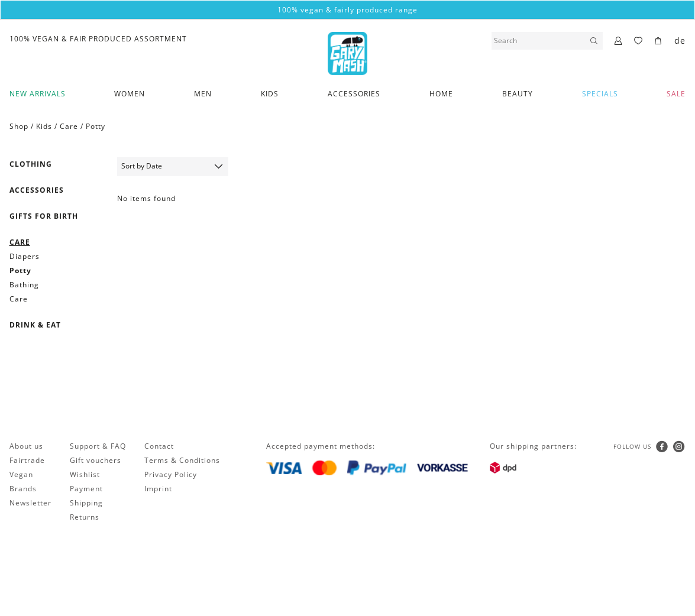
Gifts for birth (44, 216)
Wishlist (85, 474)
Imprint (158, 489)
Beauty (518, 94)
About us (26, 446)
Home (441, 94)
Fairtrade (27, 460)
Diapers (25, 256)
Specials (600, 94)
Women (130, 94)
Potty (96, 126)
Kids (270, 94)
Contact (159, 446)
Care (69, 126)
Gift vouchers (96, 460)
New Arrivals (38, 94)
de (680, 40)
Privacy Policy (171, 474)
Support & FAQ (98, 446)
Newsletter (30, 503)
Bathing (24, 285)
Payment (86, 489)
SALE (676, 94)
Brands (23, 489)
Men (203, 94)
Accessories (354, 94)
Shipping (86, 503)
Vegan (21, 474)
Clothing (31, 164)
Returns (85, 517)
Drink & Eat (35, 325)
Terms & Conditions (182, 460)
